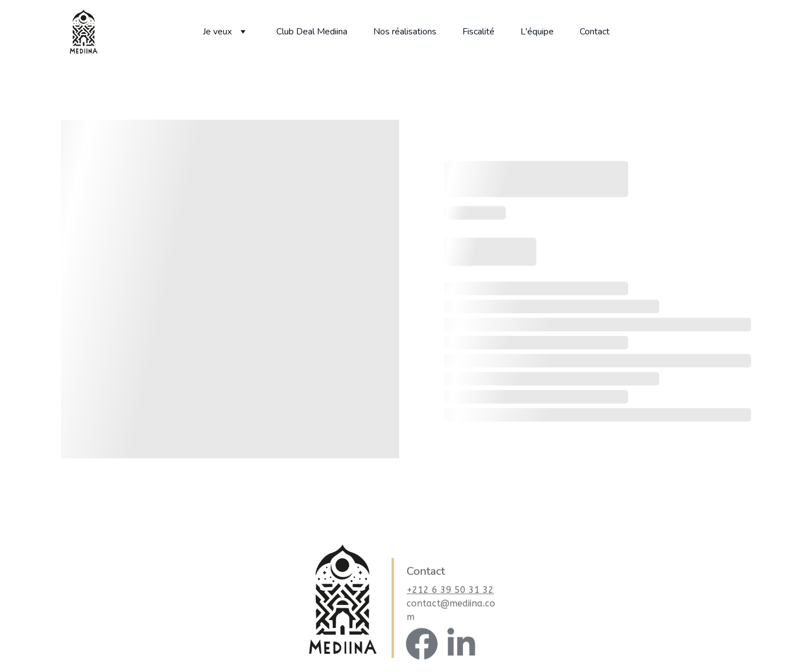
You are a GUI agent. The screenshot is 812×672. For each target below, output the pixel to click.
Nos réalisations (405, 32)
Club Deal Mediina (312, 32)
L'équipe (537, 32)
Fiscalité (478, 32)
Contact (595, 32)
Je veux (217, 32)
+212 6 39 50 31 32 (450, 594)
